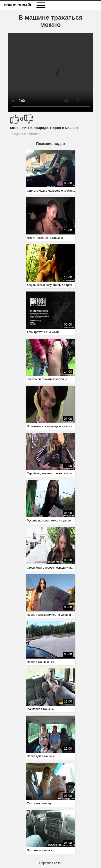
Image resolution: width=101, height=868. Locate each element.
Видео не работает (26, 134)
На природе (38, 128)
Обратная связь (50, 863)
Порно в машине (64, 128)
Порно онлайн (18, 5)
